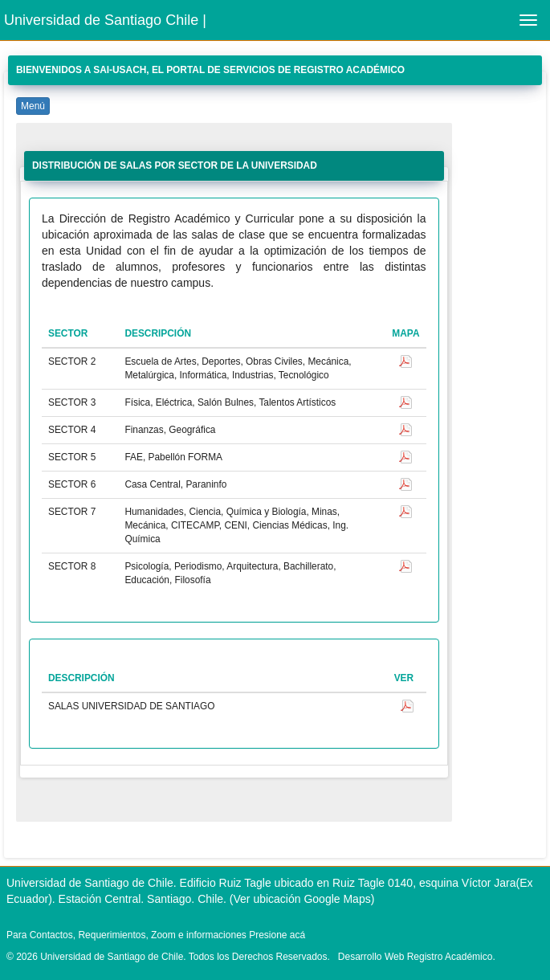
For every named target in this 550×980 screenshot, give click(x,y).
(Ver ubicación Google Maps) (302, 899)
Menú (33, 106)
